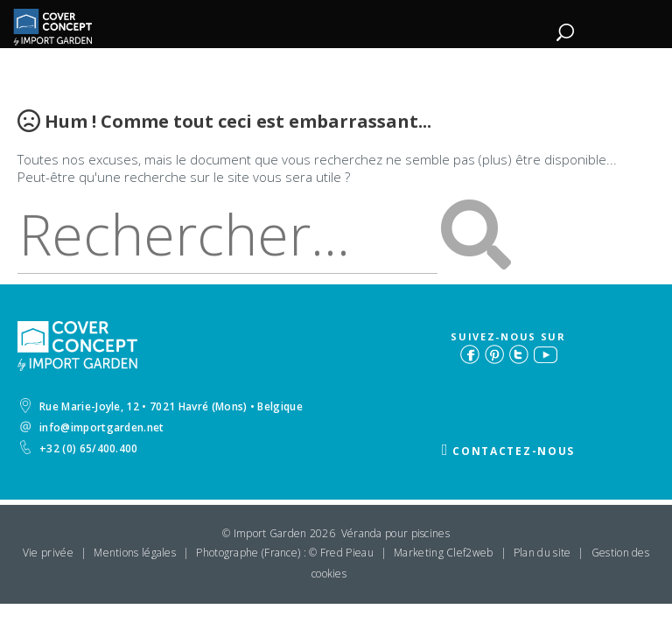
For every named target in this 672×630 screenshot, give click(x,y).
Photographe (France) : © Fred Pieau (285, 553)
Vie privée (48, 553)
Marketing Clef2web (443, 553)
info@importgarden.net (92, 427)
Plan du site (542, 553)
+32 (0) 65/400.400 (79, 448)
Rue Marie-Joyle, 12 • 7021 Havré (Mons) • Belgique (161, 406)
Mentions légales (135, 553)
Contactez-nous (514, 451)
